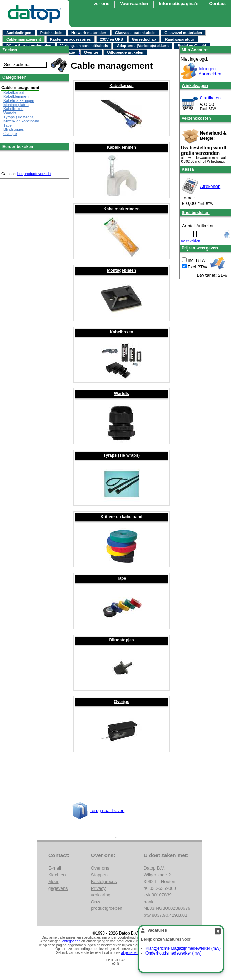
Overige (91, 52)
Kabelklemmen (122, 147)
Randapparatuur (179, 39)
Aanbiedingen (19, 33)
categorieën (71, 941)
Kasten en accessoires (71, 39)
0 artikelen (210, 98)
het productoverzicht (34, 174)
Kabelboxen (121, 332)
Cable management (24, 39)
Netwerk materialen (89, 33)
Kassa (188, 169)
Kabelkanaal (121, 86)
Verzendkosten (196, 118)
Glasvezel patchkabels (135, 33)
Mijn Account (195, 50)
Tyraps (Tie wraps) (122, 455)
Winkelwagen (195, 86)
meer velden (190, 241)
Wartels (122, 394)
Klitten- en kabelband (122, 517)
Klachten (57, 875)
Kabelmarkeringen (122, 209)
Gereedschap (144, 39)
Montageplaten (122, 270)
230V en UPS (112, 39)
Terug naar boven (107, 811)
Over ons (100, 4)
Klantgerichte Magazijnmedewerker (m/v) (183, 948)
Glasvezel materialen (183, 33)
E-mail (55, 868)
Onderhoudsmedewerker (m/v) (174, 953)
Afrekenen (210, 186)
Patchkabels (51, 33)
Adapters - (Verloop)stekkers (143, 46)
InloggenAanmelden (210, 71)
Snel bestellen (196, 213)
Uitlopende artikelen (125, 52)
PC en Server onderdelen (29, 46)
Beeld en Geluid (192, 46)
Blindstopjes (121, 640)
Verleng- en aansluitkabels (84, 46)
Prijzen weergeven (200, 248)
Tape (122, 578)
